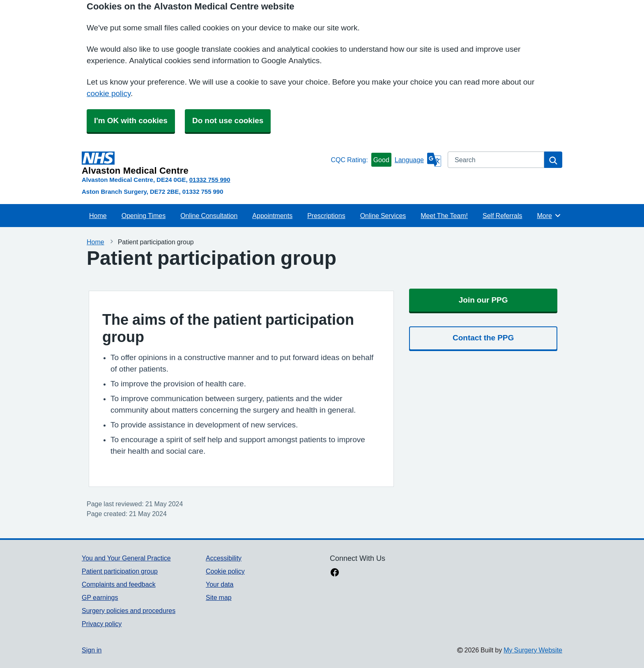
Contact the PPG (483, 338)
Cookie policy (225, 571)
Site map (219, 597)
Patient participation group (120, 571)
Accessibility (224, 558)
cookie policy (109, 93)
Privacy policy (102, 624)
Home (98, 216)
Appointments (272, 216)
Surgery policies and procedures (129, 611)
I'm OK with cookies (131, 121)
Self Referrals (502, 216)
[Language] (418, 160)
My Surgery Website (533, 650)
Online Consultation (209, 216)
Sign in (92, 650)
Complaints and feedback (119, 584)
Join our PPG (483, 300)
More (549, 216)
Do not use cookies (228, 121)
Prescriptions (326, 216)
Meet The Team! (444, 216)
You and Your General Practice (126, 558)
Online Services (383, 216)
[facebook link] (335, 573)
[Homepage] (205, 163)
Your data (220, 584)
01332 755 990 (210, 180)
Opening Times (144, 216)
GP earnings (100, 597)
